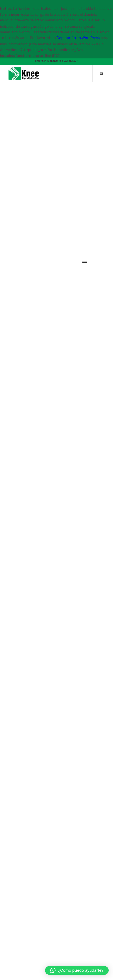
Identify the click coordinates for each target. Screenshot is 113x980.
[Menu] (85, 555)
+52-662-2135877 (68, 61)
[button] (77, 970)
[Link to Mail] (101, 79)
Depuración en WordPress (78, 38)
